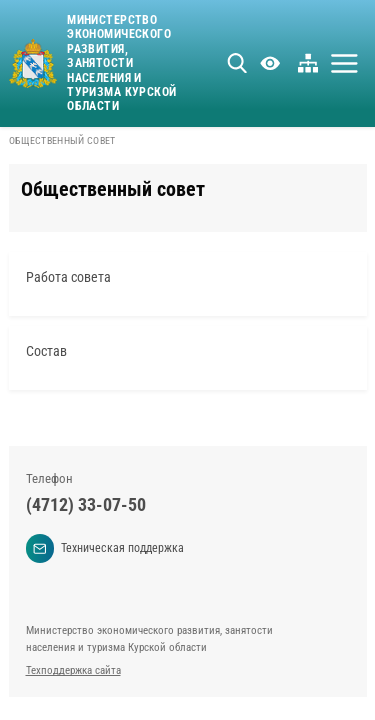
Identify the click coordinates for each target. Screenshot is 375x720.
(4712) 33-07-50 (86, 504)
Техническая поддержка (105, 548)
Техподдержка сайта (73, 670)
